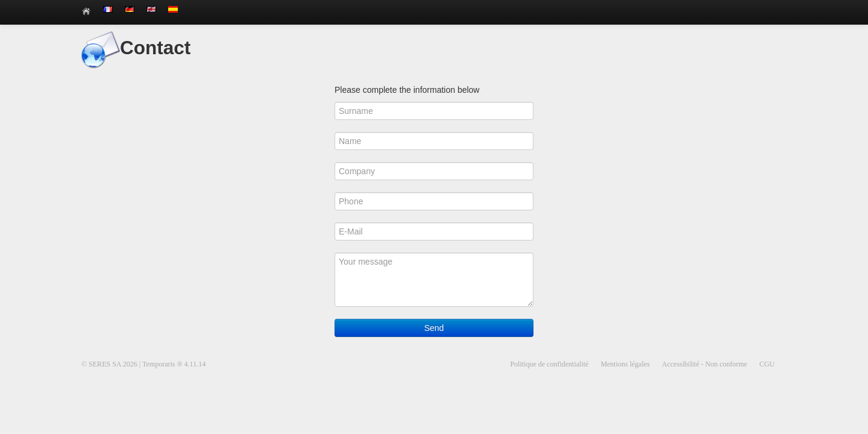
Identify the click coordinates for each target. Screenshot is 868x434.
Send (434, 328)
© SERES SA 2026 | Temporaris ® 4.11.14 (143, 364)
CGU (767, 364)
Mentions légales (625, 364)
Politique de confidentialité (549, 364)
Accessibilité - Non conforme (705, 364)
